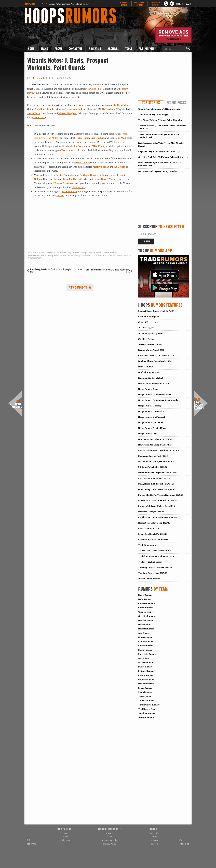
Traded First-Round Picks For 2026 (155, 551)
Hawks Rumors (145, 620)
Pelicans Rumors (146, 671)
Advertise (95, 48)
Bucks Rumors (145, 595)
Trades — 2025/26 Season (150, 562)
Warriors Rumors (147, 713)
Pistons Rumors (146, 675)
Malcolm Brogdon (77, 146)
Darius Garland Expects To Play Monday (158, 171)
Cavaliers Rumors (147, 603)
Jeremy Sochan (101, 167)
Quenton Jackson (77, 109)
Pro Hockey (155, 4)
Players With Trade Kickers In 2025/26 (156, 506)
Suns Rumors (145, 696)
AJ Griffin (120, 167)
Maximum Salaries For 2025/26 (153, 456)
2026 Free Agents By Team (151, 333)
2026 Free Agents (146, 328)
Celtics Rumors (145, 608)
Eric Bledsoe (97, 138)
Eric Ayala (56, 175)
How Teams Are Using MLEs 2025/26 (156, 439)
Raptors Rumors (146, 679)
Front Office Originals (149, 317)
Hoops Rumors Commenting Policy (155, 395)
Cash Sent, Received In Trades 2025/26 (156, 356)
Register (180, 4)
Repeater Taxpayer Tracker (151, 512)
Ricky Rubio (82, 138)
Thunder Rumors (146, 700)
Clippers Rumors (146, 612)
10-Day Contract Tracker (150, 344)
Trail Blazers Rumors (148, 709)
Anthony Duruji (89, 175)
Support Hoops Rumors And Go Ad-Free (157, 311)
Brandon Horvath (73, 179)
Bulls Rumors (145, 599)
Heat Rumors (145, 624)
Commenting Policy (110, 840)
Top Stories (151, 102)
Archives (113, 48)
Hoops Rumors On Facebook (152, 417)
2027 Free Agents (146, 339)
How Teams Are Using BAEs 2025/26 (155, 445)
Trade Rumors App (147, 545)
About (58, 48)
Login (188, 4)
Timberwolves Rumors (149, 705)
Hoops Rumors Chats (148, 389)
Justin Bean (33, 113)
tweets (61, 195)
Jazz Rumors (144, 633)
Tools (129, 48)
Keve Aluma (109, 109)
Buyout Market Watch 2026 (151, 350)
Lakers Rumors (146, 646)
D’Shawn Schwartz (63, 183)
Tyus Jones (67, 150)
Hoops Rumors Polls (148, 434)
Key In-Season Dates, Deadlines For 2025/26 (159, 450)
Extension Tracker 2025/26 (151, 378)
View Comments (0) (80, 287)
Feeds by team (64, 840)
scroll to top (184, 842)
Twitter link (95, 89)
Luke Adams (37, 78)
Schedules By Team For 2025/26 (153, 540)
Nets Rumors (144, 658)
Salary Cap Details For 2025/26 (153, 534)
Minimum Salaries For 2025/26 (153, 467)
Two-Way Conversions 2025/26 (153, 573)
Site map (64, 833)
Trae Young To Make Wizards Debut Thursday (160, 120)
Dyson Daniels (82, 163)
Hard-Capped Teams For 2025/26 (154, 383)
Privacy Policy (110, 844)
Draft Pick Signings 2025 (150, 372)
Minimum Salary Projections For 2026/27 (158, 473)
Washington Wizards (37, 253)
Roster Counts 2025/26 (149, 528)
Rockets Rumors (146, 684)
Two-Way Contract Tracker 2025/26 (155, 567)
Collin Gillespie (46, 109)
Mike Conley (99, 146)
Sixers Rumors (145, 688)
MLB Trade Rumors (16, 404)
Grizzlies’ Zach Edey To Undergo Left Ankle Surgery (163, 157)
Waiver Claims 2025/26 (149, 579)
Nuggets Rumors (146, 662)
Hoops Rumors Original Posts (152, 428)
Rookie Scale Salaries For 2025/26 (154, 523)
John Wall (121, 138)
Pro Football (139, 4)
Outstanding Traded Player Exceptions (156, 489)
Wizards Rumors (146, 717)
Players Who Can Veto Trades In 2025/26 (157, 500)
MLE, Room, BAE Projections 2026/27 (156, 484)
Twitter (154, 837)
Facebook (154, 840)
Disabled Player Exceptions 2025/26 (155, 361)
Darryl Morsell (109, 179)
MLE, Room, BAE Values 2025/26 (154, 478)
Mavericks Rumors (147, 654)
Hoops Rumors (33, 9)
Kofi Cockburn (122, 105)
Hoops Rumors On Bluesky (151, 411)
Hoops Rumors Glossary (150, 406)
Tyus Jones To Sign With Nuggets (154, 114)
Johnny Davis (73, 255)
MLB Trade (124, 4)
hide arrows (31, 842)
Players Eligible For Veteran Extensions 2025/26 (161, 495)
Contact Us (75, 48)
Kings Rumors (145, 637)
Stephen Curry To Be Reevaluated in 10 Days (159, 151)
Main (80, 269)
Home (31, 48)
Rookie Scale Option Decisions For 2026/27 (158, 517)
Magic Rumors (145, 650)
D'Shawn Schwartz (94, 253)
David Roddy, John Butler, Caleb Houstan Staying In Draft (51, 270)
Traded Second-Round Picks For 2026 (156, 556)
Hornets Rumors (146, 629)
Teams (44, 48)
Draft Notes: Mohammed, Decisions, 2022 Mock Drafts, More (108, 271)
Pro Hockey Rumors (199, 404)
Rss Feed (154, 844)
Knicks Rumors (146, 641)
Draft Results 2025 (147, 367)
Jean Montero (69, 191)
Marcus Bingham (68, 113)
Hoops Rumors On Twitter (151, 422)
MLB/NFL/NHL (146, 48)
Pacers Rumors (145, 667)
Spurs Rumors (145, 692)
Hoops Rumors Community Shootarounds (158, 400)
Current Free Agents (148, 322)
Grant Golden (33, 255)
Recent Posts (176, 102)
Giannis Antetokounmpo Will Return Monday (69, 4)
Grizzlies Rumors (146, 616)
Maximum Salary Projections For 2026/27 (158, 461)
